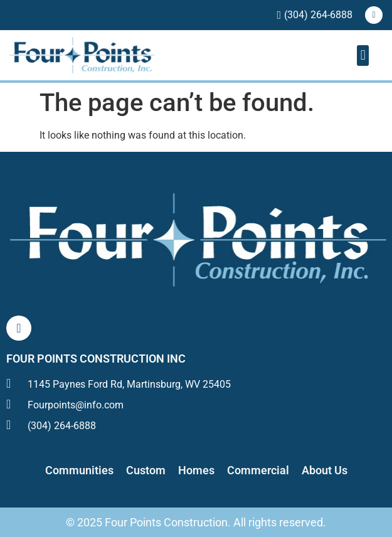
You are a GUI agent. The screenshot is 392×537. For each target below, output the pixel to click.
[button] (363, 56)
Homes (196, 470)
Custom (146, 470)
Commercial (258, 470)
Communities (79, 470)
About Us (325, 470)
